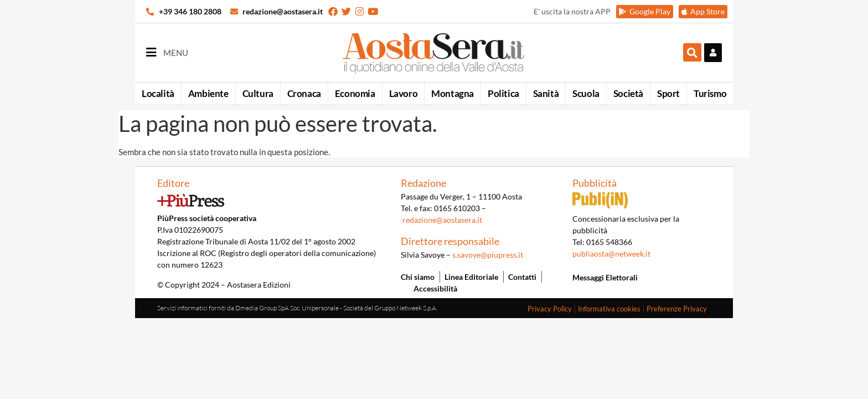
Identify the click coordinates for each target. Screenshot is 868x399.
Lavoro (404, 93)
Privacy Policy (550, 309)
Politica (503, 93)
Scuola (586, 93)
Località (158, 93)
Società (628, 93)
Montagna (453, 93)
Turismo (710, 93)
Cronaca (304, 93)
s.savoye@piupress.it (488, 255)
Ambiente (208, 93)
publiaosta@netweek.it (611, 254)
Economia (355, 93)
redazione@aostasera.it (442, 220)
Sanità (546, 93)
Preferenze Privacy (677, 309)
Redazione (423, 183)
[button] (692, 52)
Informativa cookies (609, 309)
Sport (668, 93)
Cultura (258, 93)
